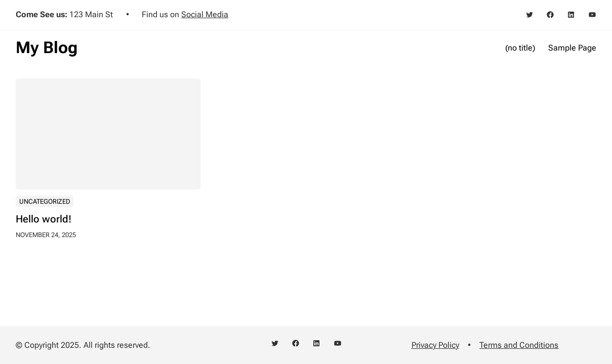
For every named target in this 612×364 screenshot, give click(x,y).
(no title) (520, 48)
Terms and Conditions (519, 345)
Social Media (205, 14)
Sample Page (572, 48)
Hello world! (44, 219)
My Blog (47, 48)
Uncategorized (45, 202)
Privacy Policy (435, 345)
